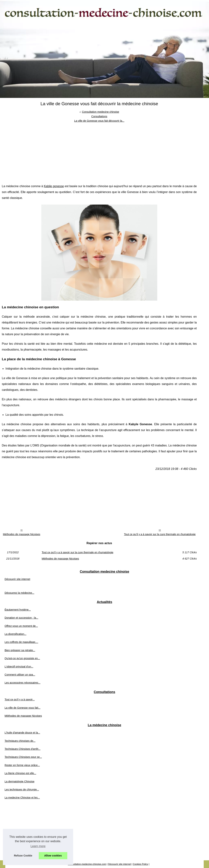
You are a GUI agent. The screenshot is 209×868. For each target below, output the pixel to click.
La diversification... (15, 634)
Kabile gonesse (54, 186)
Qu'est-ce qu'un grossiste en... (22, 658)
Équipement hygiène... (18, 610)
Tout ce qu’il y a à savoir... (20, 699)
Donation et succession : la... (21, 618)
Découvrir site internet (17, 579)
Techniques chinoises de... (20, 741)
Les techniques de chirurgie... (22, 790)
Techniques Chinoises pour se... (23, 757)
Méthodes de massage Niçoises (22, 534)
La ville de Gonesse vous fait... (22, 708)
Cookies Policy (140, 864)
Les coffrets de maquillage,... (21, 642)
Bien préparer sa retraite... (20, 650)
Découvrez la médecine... (19, 593)
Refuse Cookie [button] (23, 856)
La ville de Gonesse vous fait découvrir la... (99, 121)
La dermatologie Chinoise (19, 781)
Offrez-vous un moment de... (21, 626)
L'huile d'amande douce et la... (22, 733)
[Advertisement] (99, 150)
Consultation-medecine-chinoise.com (87, 864)
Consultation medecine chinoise (100, 112)
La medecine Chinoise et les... (22, 798)
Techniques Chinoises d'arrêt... (22, 749)
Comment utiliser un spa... (20, 675)
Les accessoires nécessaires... (22, 683)
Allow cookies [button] (53, 856)
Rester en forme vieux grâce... (22, 765)
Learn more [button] (38, 846)
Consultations (99, 116)
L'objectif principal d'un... (19, 667)
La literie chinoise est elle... (20, 773)
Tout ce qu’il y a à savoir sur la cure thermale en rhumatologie (160, 534)
